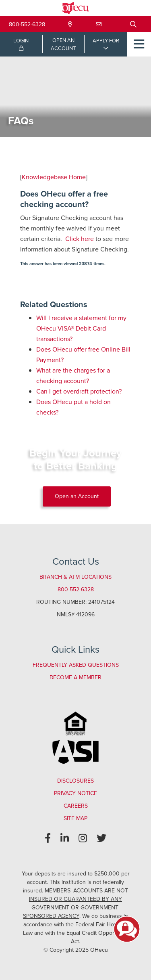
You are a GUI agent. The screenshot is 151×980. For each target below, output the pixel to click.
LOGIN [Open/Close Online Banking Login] (21, 44)
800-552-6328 (27, 24)
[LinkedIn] (65, 838)
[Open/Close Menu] (139, 44)
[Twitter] (101, 838)
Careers (76, 806)
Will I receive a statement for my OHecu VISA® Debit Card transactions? (81, 328)
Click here (80, 239)
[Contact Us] (99, 24)
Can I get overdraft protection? (79, 391)
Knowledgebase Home (54, 177)
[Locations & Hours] (70, 24)
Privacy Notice (75, 793)
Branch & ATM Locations (75, 577)
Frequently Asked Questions (76, 665)
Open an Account (77, 496)
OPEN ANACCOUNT (63, 44)
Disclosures (75, 781)
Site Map (75, 818)
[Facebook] (48, 838)
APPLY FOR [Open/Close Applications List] (106, 41)
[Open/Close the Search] (133, 24)
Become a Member (75, 677)
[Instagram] (83, 838)
